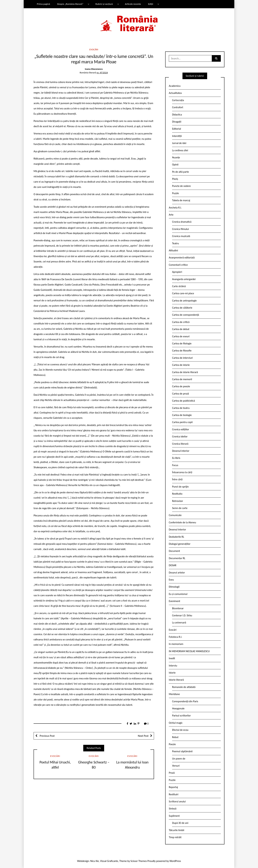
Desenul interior (181, 451)
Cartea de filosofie (182, 351)
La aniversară (179, 623)
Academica (175, 86)
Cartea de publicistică (183, 401)
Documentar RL (177, 558)
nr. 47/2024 (102, 73)
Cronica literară (180, 444)
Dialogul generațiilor (180, 544)
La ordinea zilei (180, 150)
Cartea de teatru (181, 408)
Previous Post (47, 736)
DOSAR (173, 565)
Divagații (177, 122)
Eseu (171, 580)
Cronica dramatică (182, 222)
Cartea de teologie (182, 415)
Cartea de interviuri (182, 358)
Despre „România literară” (70, 4)
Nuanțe (176, 157)
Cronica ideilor (180, 436)
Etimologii (174, 587)
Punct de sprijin (180, 487)
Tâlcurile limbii (176, 830)
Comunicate (175, 515)
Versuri (176, 766)
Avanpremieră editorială (182, 258)
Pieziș (175, 179)
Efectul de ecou (180, 730)
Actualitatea (175, 93)
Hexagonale (178, 708)
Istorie (172, 673)
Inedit (172, 658)
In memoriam (176, 644)
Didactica (177, 115)
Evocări (94, 49)
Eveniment (174, 601)
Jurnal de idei (179, 143)
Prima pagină (43, 4)
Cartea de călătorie (182, 308)
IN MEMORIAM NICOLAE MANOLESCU (189, 651)
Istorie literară (176, 680)
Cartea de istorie (181, 365)
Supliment (174, 816)
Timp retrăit (175, 837)
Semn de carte (180, 508)
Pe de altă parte (181, 172)
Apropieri (177, 272)
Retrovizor (178, 501)
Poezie (172, 744)
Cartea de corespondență (186, 315)
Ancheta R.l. (175, 208)
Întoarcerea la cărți (182, 472)
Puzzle (175, 193)
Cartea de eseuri (181, 336)
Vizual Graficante (109, 861)
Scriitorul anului (177, 801)
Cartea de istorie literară (185, 372)
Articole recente (133, 4)
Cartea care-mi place (183, 293)
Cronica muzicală (181, 236)
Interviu (173, 666)
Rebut (175, 737)
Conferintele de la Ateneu (182, 522)
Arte (171, 215)
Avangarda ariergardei (184, 279)
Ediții (151, 4)
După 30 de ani (180, 823)
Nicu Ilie (95, 861)
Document (174, 551)
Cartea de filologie (182, 343)
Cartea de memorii (182, 379)
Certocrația (178, 100)
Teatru (175, 243)
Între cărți (177, 479)
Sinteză (173, 809)
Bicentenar (178, 608)
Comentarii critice (178, 265)
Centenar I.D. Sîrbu (182, 615)
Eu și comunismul (178, 594)
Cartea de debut (181, 329)
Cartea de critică (181, 322)
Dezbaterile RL (176, 537)
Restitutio (177, 494)
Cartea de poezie (181, 386)
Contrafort (178, 107)
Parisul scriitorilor (181, 716)
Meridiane (174, 694)
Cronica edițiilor (181, 429)
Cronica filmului (180, 229)
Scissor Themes (139, 861)
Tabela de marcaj (181, 200)
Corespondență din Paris (185, 701)
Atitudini (173, 250)
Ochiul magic (176, 723)
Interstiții (177, 136)
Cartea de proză (181, 394)
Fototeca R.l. (175, 637)
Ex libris (176, 458)
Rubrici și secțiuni (104, 4)
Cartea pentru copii (182, 422)
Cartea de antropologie (184, 301)
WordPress (175, 861)
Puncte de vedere (181, 186)
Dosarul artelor (177, 573)
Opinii (175, 165)
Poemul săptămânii (182, 751)
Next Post (143, 736)
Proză (172, 773)
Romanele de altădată (184, 687)
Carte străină (179, 286)
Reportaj (173, 787)
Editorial (177, 129)
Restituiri (174, 794)
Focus (175, 465)
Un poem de (179, 759)
